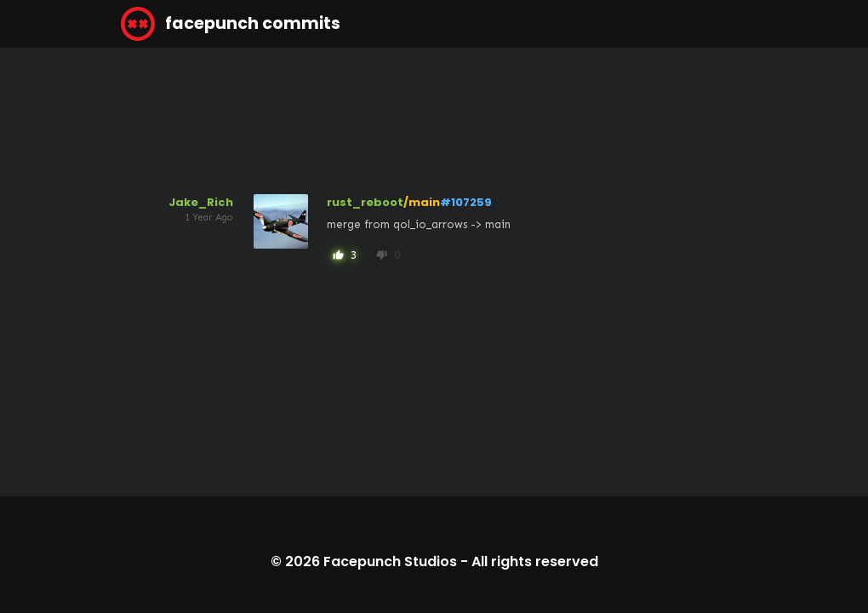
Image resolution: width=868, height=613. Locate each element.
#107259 (466, 202)
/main (422, 202)
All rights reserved (535, 561)
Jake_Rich (201, 202)
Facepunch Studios (390, 561)
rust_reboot (365, 202)
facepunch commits (231, 24)
